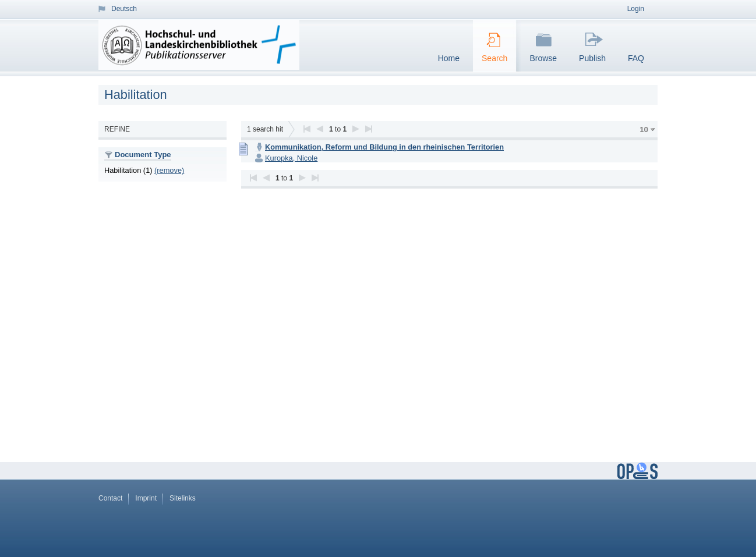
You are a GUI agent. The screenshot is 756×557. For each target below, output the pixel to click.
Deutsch (124, 9)
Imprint (146, 498)
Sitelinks (183, 498)
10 (644, 130)
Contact (110, 498)
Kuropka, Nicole (291, 158)
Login (636, 9)
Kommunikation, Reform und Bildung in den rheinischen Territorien (384, 147)
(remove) (169, 170)
